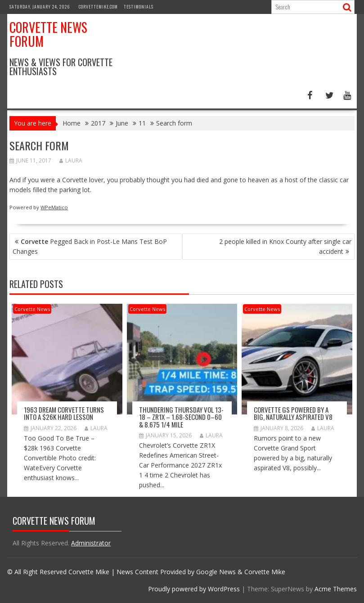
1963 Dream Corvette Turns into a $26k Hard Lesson (64, 413)
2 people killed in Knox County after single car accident (285, 246)
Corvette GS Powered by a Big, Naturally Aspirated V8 (293, 413)
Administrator (91, 543)
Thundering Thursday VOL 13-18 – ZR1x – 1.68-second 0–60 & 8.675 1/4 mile (181, 417)
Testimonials (139, 7)
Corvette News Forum (48, 34)
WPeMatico (54, 207)
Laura (71, 160)
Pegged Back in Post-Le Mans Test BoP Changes (90, 246)
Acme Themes (336, 589)
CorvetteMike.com (98, 7)
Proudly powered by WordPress (194, 589)
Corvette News (32, 309)
